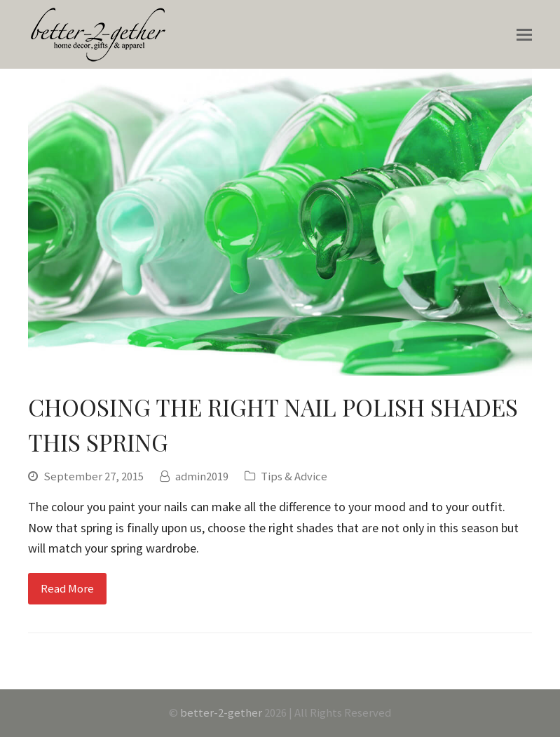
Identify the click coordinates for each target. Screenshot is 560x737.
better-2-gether (221, 713)
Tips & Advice (294, 476)
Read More (67, 589)
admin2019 (202, 476)
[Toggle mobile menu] (524, 34)
